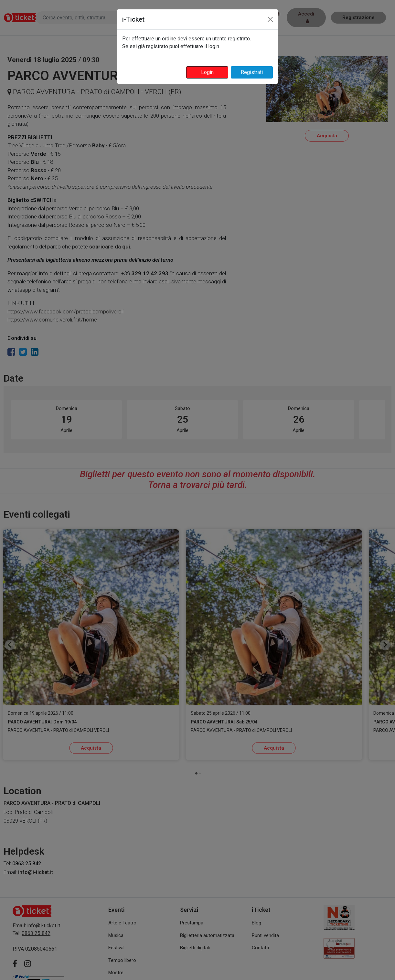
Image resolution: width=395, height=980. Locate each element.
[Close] (270, 19)
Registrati (252, 72)
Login (207, 72)
